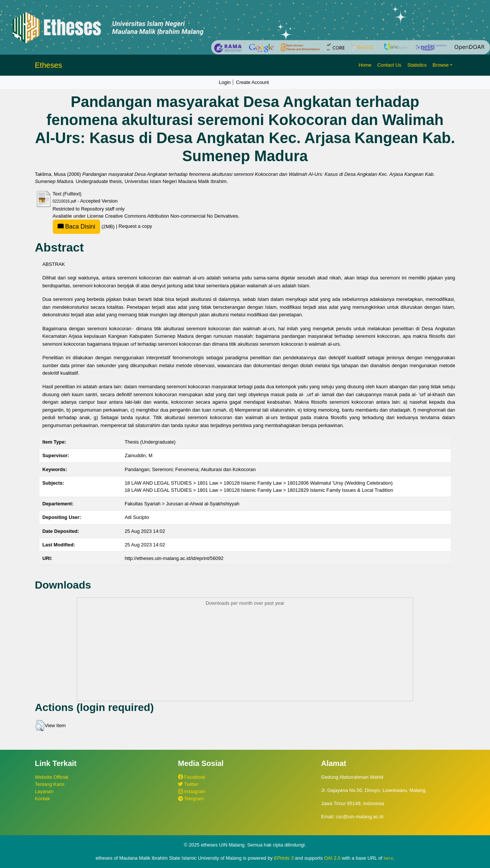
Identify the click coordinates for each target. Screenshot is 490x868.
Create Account (252, 82)
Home (365, 65)
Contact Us (389, 65)
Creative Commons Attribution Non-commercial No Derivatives (172, 216)
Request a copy (135, 227)
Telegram (191, 799)
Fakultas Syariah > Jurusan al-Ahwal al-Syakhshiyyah (182, 504)
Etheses (49, 65)
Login (225, 82)
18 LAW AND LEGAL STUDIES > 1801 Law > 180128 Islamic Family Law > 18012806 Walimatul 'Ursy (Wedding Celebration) (259, 483)
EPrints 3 (284, 858)
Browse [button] (441, 65)
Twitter (188, 784)
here (388, 858)
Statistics (417, 65)
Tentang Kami (50, 784)
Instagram (192, 791)
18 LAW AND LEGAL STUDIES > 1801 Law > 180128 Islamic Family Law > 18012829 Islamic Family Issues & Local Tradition (259, 490)
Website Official (52, 777)
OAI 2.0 (332, 858)
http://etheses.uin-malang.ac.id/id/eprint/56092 (174, 558)
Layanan (44, 791)
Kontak (43, 799)
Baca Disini (76, 227)
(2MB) (84, 227)
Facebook (192, 777)
